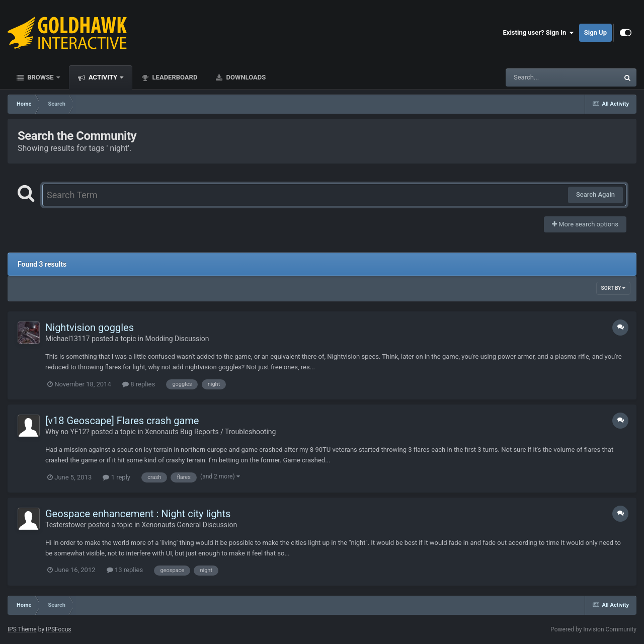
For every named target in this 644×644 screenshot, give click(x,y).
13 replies (125, 570)
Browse (41, 77)
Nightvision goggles (90, 328)
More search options (585, 224)
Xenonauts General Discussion (190, 525)
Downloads (245, 77)
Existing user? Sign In (539, 33)
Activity (103, 77)
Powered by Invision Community (593, 629)
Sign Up (595, 32)
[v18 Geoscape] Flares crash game (122, 421)
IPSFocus (58, 629)
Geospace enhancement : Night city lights (138, 514)
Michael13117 (67, 339)
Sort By (613, 288)
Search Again (595, 194)
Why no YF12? (67, 432)
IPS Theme (22, 629)
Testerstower (66, 525)
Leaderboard (174, 77)
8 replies (139, 384)
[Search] (537, 77)
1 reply (116, 477)
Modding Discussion (177, 339)
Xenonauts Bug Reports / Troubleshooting (210, 432)
